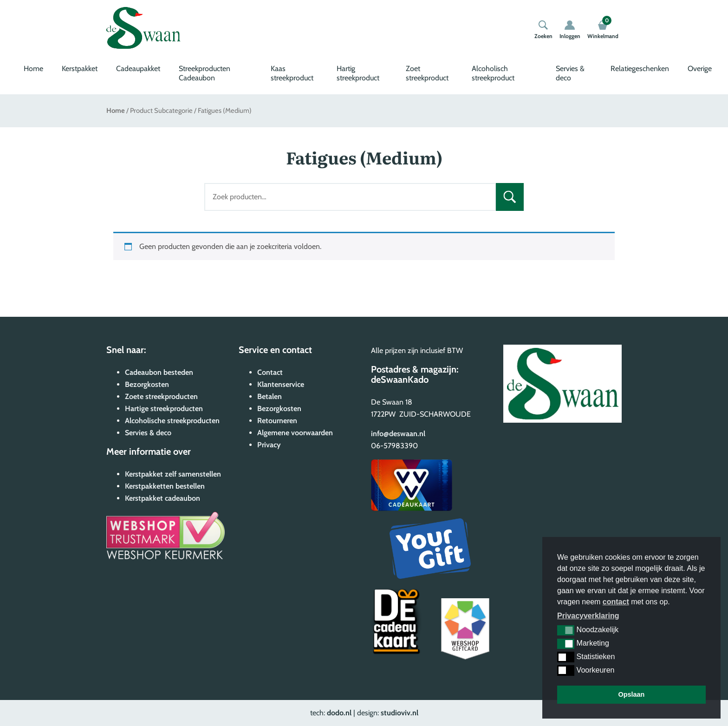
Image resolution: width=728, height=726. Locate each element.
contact (616, 602)
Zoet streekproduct (427, 73)
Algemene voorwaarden (295, 433)
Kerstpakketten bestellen (165, 486)
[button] (566, 630)
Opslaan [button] (632, 694)
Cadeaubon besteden (159, 372)
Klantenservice (281, 384)
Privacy (269, 445)
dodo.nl (339, 713)
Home (33, 69)
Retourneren (277, 421)
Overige (700, 69)
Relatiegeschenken (640, 69)
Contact (270, 372)
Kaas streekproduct (292, 73)
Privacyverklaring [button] (588, 616)
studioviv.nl (400, 713)
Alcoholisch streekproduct (493, 73)
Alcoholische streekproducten (172, 421)
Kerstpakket (80, 69)
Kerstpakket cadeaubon (162, 498)
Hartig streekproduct (358, 73)
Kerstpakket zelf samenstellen (173, 474)
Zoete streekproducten (161, 396)
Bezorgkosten (147, 384)
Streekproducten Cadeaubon (205, 73)
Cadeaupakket (138, 69)
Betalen (270, 396)
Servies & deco (570, 73)
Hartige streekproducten (164, 409)
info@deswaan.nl (398, 434)
